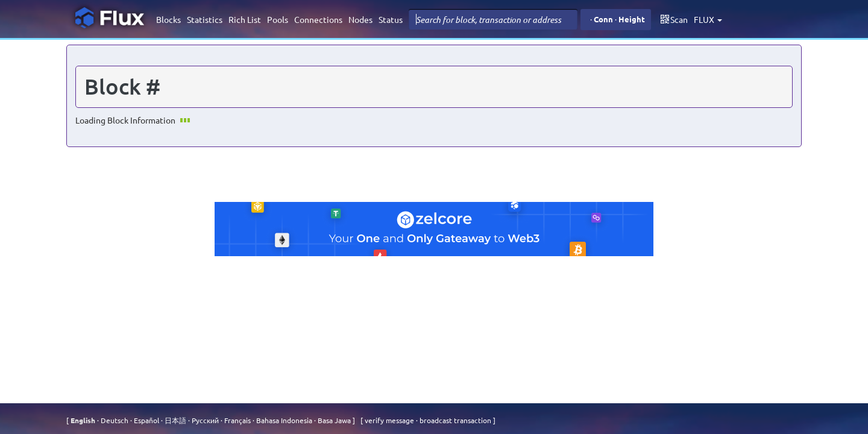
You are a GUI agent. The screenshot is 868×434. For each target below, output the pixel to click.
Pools (278, 19)
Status (391, 19)
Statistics (205, 19)
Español (146, 420)
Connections (318, 19)
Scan (674, 19)
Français (237, 420)
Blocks (168, 19)
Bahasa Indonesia (283, 420)
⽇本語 (175, 420)
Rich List (245, 19)
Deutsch (114, 420)
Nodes (360, 19)
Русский (204, 420)
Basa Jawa (333, 420)
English (84, 420)
